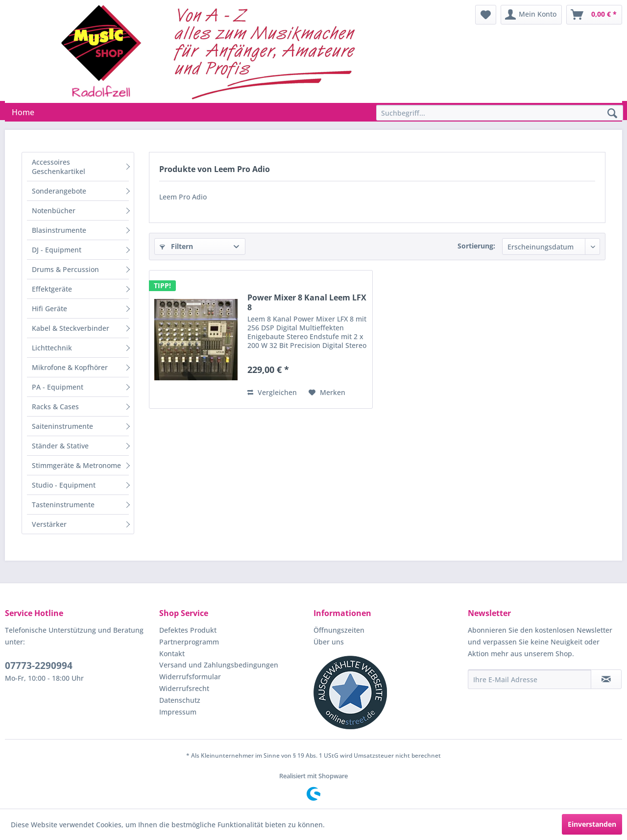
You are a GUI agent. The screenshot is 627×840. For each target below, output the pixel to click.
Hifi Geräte (49, 309)
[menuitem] (486, 15)
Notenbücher (54, 210)
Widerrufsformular (190, 677)
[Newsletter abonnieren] (606, 679)
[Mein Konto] (531, 15)
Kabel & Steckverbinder (71, 328)
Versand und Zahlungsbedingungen (219, 665)
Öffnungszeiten (339, 630)
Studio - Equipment (64, 485)
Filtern (176, 246)
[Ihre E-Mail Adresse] (530, 679)
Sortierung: (476, 246)
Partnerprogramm (189, 642)
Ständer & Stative (60, 446)
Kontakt (172, 654)
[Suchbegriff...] (500, 113)
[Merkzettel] (486, 15)
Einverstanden (592, 824)
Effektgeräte (52, 289)
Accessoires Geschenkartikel (59, 167)
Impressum (178, 712)
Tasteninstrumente (63, 505)
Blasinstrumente (59, 230)
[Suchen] (612, 114)
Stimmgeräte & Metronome (76, 465)
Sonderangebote (59, 191)
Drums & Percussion (65, 269)
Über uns (329, 642)
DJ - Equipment (57, 250)
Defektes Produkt (188, 630)
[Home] (23, 112)
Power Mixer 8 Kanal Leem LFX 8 (307, 302)
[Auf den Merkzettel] (327, 393)
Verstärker (49, 524)
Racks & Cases (55, 407)
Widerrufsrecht (184, 688)
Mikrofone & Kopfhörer (70, 367)
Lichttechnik (52, 348)
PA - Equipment (58, 387)
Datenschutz (180, 700)
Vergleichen (272, 392)
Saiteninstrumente (62, 426)
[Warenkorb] (594, 15)
